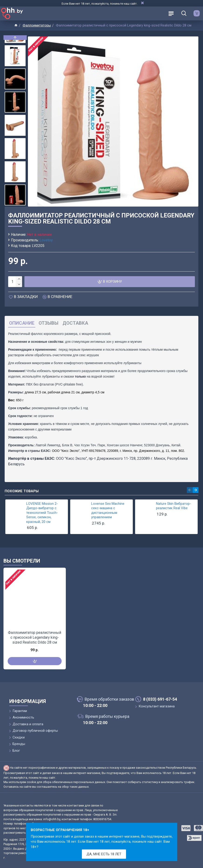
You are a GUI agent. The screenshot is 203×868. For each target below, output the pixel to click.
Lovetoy (46, 240)
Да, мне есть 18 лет (104, 854)
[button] (15, 204)
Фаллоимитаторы (37, 25)
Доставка (75, 323)
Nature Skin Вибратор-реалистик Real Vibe (174, 506)
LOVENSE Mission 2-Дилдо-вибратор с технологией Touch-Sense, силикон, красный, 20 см (42, 513)
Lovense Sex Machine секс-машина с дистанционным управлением (108, 510)
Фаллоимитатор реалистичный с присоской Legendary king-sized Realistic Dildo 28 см (35, 637)
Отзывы (48, 323)
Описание (22, 323)
